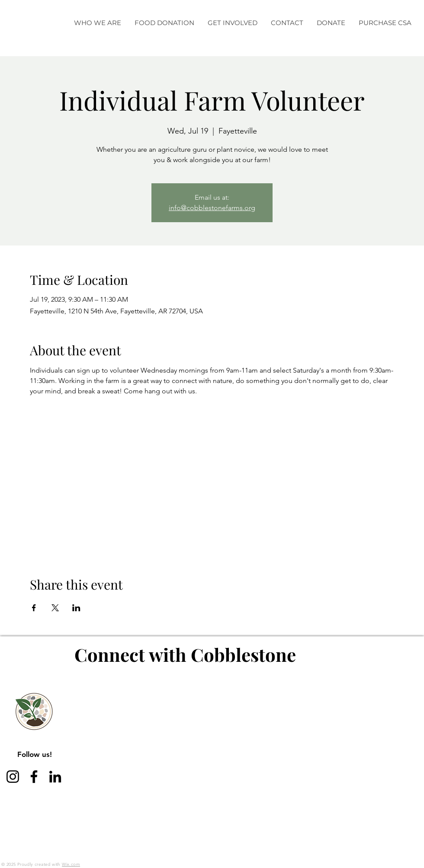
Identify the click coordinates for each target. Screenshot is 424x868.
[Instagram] (13, 777)
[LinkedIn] (55, 777)
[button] (97, 23)
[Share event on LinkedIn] (76, 608)
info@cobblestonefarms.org (212, 208)
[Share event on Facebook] (34, 608)
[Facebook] (34, 777)
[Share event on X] (55, 608)
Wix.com (71, 864)
